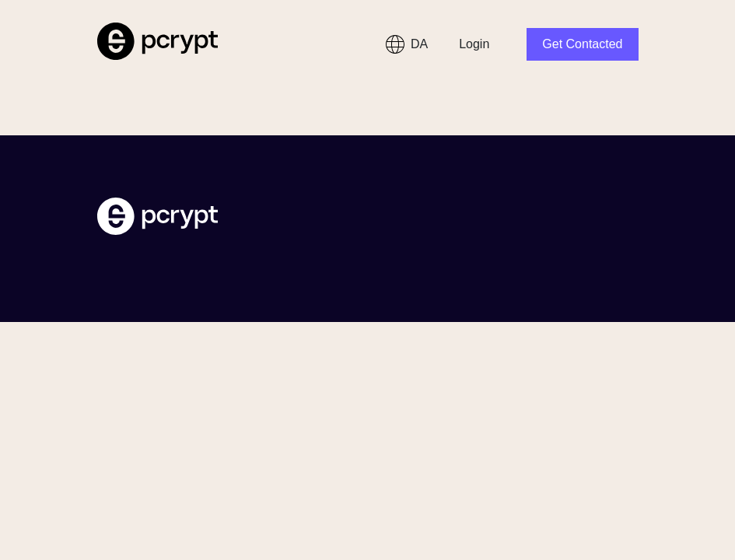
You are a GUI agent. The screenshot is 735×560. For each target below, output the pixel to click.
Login (474, 44)
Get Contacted (582, 44)
